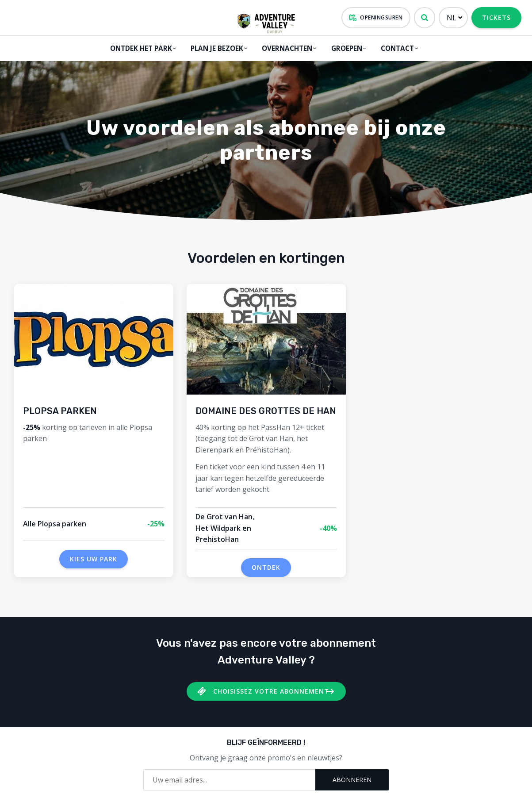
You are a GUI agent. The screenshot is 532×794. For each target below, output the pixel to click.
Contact (395, 48)
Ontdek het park (140, 48)
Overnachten (285, 48)
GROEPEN (344, 48)
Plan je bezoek (215, 48)
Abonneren (352, 777)
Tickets (496, 17)
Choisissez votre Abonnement (271, 688)
